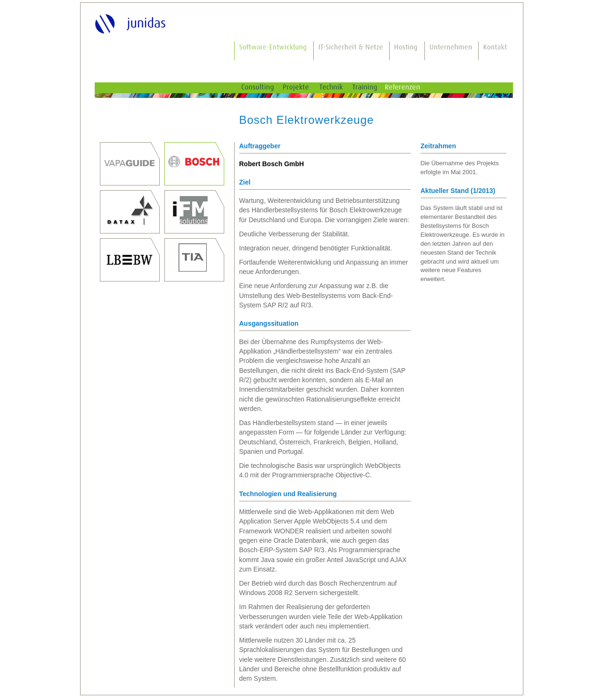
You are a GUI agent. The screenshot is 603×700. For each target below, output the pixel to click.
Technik (338, 88)
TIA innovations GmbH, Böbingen (194, 260)
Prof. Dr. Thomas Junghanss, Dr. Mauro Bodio (130, 164)
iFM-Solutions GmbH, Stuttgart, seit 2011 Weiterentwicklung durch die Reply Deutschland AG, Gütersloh (194, 212)
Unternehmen (452, 51)
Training (372, 88)
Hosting (407, 51)
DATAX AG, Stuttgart (130, 212)
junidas (132, 23)
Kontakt (496, 51)
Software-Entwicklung (274, 51)
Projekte (304, 88)
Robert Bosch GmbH (194, 164)
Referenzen (411, 88)
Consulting (265, 88)
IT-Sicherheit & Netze (352, 51)
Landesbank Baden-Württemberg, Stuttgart (130, 260)
